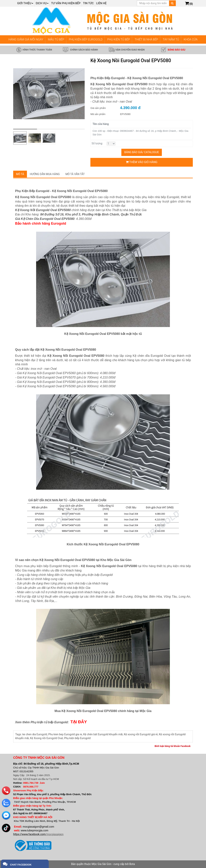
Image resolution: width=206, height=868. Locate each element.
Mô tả (20, 174)
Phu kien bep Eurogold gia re (65, 734)
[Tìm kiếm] (172, 3)
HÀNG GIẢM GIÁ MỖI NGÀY (26, 39)
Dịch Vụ (42, 3)
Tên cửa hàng (101, 124)
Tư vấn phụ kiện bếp (66, 3)
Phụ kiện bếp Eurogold (77, 738)
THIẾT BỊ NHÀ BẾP (146, 39)
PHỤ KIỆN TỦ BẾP (119, 39)
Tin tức (88, 3)
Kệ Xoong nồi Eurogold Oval (46, 738)
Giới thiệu (25, 3)
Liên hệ (101, 3)
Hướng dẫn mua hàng (45, 174)
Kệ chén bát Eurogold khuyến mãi (103, 734)
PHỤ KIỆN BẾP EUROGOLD (86, 39)
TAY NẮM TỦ (171, 39)
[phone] (6, 789)
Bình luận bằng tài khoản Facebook (173, 746)
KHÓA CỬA (191, 39)
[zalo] (6, 802)
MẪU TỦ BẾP (56, 39)
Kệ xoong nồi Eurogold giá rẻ (141, 734)
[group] (49, 94)
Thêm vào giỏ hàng (142, 162)
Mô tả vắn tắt (75, 174)
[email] (6, 814)
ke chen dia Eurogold (35, 734)
